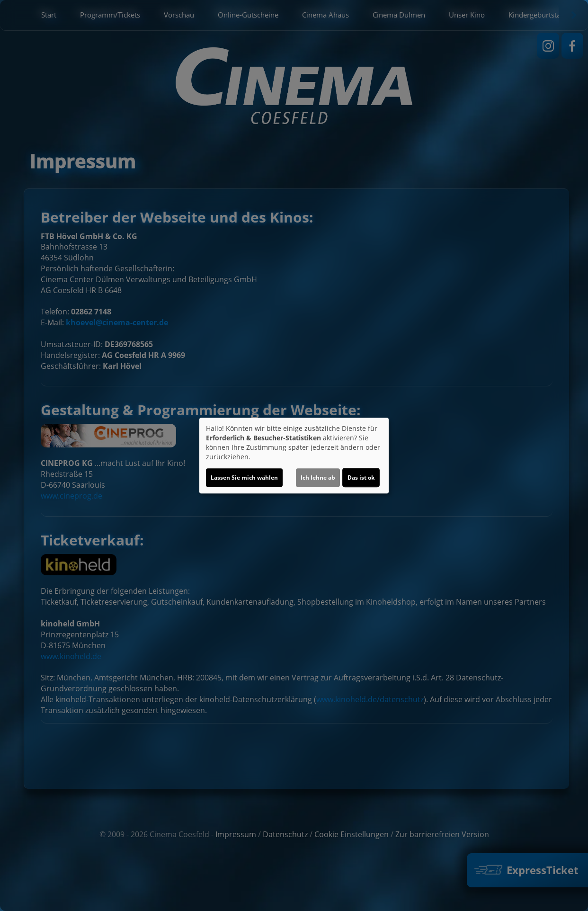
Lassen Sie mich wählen (244, 478)
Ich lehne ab (318, 478)
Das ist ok (361, 478)
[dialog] (294, 455)
